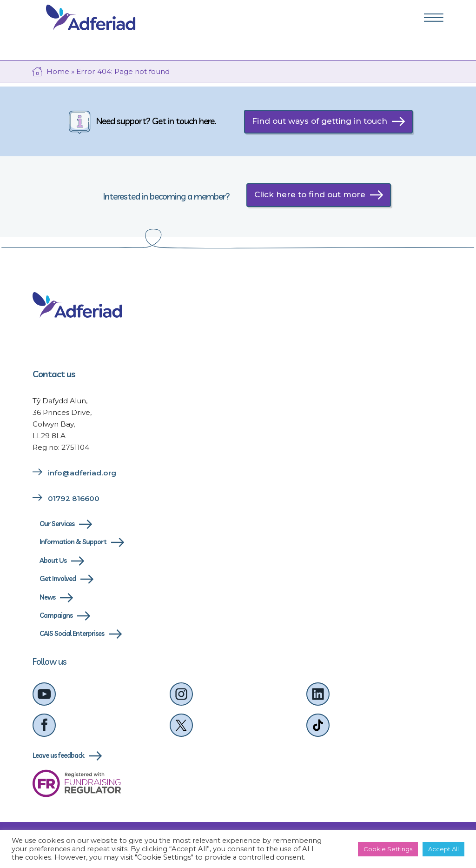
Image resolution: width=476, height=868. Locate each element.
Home (58, 71)
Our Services (57, 524)
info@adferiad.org (82, 473)
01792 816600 (74, 498)
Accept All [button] (443, 849)
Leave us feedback (58, 755)
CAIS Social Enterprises (72, 634)
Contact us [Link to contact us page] (54, 374)
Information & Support (73, 542)
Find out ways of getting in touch (320, 121)
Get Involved (58, 579)
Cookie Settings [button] (388, 849)
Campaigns (56, 615)
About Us (53, 561)
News (47, 597)
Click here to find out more (310, 194)
